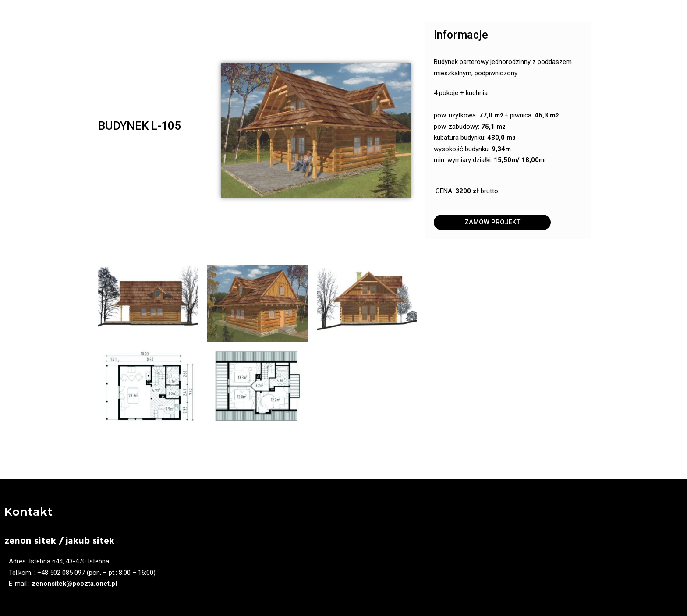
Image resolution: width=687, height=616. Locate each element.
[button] (492, 222)
